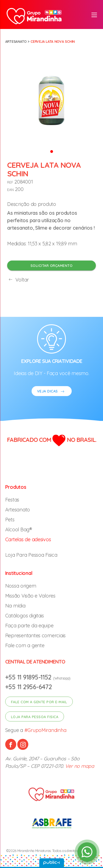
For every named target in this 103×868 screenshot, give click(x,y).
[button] (52, 151)
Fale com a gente (25, 645)
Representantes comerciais (35, 635)
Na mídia (15, 606)
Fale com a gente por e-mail (39, 702)
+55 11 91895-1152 (29, 677)
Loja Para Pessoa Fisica (31, 555)
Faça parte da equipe (29, 626)
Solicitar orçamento (52, 266)
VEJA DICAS (52, 392)
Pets (10, 520)
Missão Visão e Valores (30, 596)
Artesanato (16, 41)
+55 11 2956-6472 (29, 687)
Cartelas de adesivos (28, 539)
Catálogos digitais (25, 616)
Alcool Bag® (19, 529)
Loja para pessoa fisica (35, 717)
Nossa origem (21, 586)
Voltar (18, 280)
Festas (12, 500)
